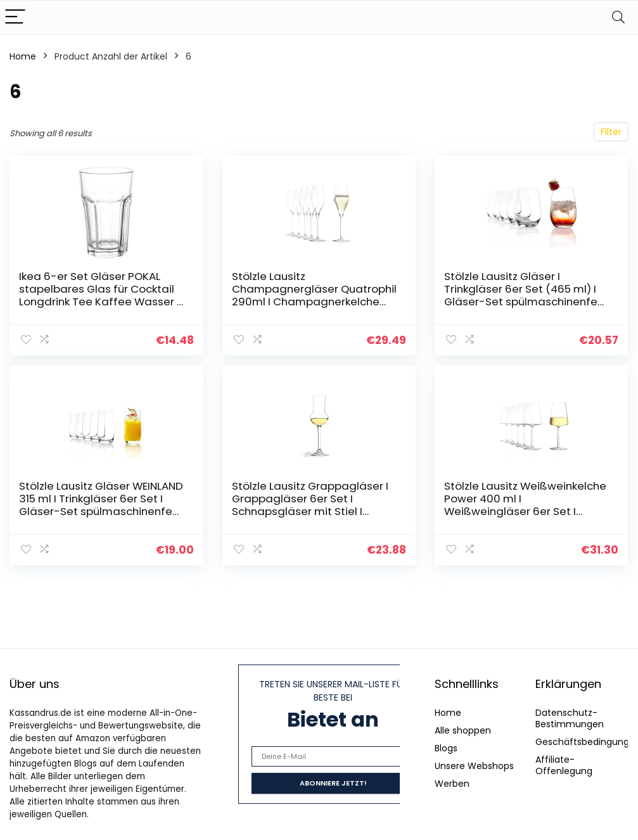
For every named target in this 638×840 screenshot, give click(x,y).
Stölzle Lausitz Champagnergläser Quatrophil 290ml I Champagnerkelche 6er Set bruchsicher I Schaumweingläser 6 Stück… (314, 302)
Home (23, 56)
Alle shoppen (463, 730)
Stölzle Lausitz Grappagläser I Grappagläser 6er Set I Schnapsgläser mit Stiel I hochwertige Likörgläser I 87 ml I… (314, 511)
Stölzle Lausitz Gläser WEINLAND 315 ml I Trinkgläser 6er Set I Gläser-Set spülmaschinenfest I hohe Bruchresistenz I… (101, 505)
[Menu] (15, 17)
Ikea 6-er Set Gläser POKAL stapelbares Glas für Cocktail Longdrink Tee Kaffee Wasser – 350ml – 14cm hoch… (101, 295)
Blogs (446, 748)
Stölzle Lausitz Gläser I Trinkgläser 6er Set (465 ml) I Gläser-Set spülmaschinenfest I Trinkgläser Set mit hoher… (526, 295)
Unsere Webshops (474, 766)
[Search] (618, 17)
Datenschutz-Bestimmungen (570, 718)
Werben (452, 784)
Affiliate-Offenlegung (564, 765)
